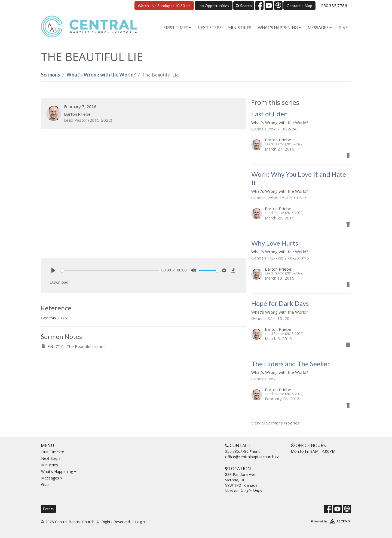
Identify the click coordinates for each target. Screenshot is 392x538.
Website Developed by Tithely (314, 520)
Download (59, 282)
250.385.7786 (334, 5)
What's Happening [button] (279, 27)
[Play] (53, 270)
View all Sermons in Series (275, 423)
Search (244, 6)
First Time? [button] (177, 27)
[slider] (110, 270)
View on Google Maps (244, 491)
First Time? (52, 452)
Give (343, 27)
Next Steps (210, 27)
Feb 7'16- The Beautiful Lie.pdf (73, 346)
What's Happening (59, 471)
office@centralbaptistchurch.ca (252, 457)
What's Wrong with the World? (101, 75)
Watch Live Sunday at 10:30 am (164, 6)
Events (48, 509)
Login (140, 522)
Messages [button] (320, 27)
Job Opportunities (214, 6)
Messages (52, 478)
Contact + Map (299, 6)
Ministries (240, 27)
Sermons (50, 75)
